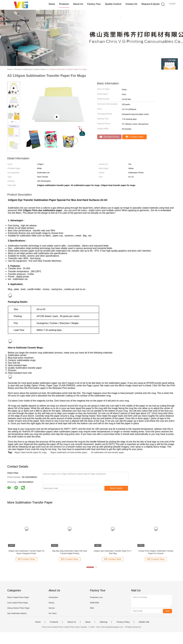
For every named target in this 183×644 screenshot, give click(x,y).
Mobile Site (144, 622)
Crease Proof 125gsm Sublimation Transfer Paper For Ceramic (156, 552)
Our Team (53, 613)
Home (52, 4)
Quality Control (113, 4)
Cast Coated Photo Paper (18, 603)
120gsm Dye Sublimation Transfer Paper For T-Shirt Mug (113, 552)
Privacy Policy (123, 622)
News (88, 622)
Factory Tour (94, 4)
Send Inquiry (116, 488)
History (51, 603)
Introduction (53, 597)
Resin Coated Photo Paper (18, 597)
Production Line (96, 597)
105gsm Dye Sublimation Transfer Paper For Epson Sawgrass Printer (26, 552)
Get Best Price (109, 137)
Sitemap (103, 622)
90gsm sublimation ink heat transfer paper (69, 452)
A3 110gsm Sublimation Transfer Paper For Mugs (67, 69)
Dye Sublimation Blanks (17, 613)
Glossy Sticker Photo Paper (18, 608)
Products (64, 4)
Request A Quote (151, 4)
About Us (78, 4)
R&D (92, 608)
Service (52, 608)
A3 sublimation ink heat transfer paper (107, 452)
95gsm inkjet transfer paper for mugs (30, 452)
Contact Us (131, 4)
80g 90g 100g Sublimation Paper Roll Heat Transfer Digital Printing (70, 552)
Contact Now (134, 137)
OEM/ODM (94, 603)
